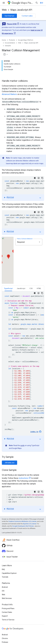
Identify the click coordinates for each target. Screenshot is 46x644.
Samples (8, 46)
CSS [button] (31, 288)
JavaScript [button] (21, 288)
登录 (42, 3)
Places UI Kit (12, 24)
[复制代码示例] (42, 178)
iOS (3, 591)
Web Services (7, 598)
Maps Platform (23, 3)
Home (4, 40)
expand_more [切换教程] (40, 198)
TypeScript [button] (8, 288)
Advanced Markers (9, 94)
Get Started (9, 16)
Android (5, 587)
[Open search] (37, 3)
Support (5, 616)
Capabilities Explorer (9, 573)
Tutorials (5, 577)
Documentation (10, 43)
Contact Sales (7, 612)
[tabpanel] (23, 371)
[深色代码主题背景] (35, 178)
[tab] (8, 288)
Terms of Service (8, 620)
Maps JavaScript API (21, 10)
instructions (24, 478)
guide (22, 445)
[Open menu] (4, 3)
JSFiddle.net (10, 463)
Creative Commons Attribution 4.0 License (22, 521)
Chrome (5, 638)
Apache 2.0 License (30, 524)
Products (12, 40)
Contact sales (27, 16)
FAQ (3, 569)
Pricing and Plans (8, 608)
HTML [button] (39, 288)
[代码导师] (39, 178)
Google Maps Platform (26, 40)
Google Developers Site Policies (23, 526)
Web (4, 10)
